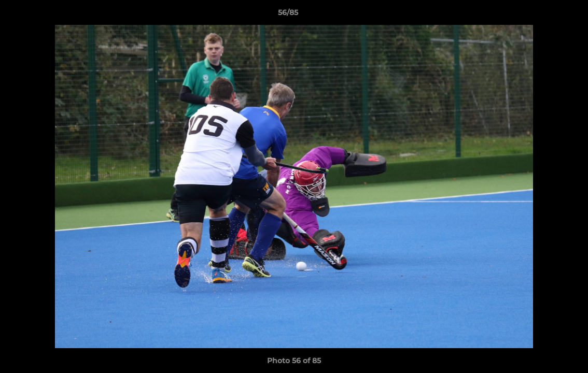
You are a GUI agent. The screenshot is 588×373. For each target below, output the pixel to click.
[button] (544, 15)
